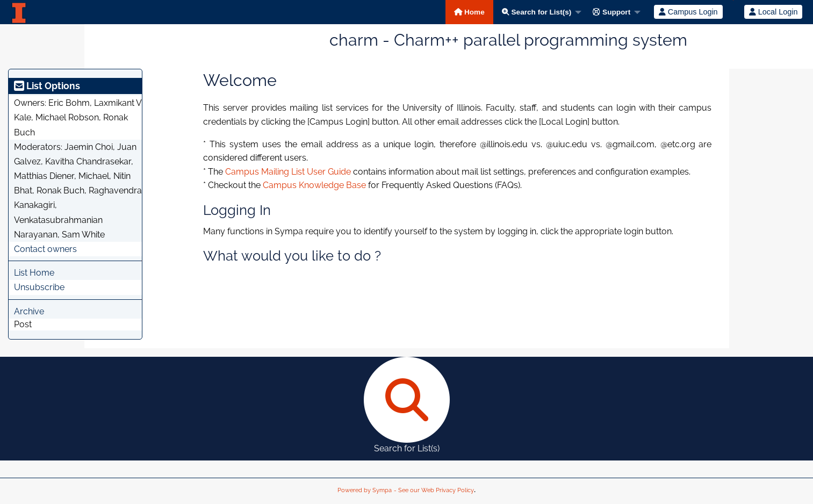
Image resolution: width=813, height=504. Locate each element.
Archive (29, 311)
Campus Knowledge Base (314, 185)
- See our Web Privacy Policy (434, 490)
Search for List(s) (537, 12)
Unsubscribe (39, 287)
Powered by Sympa (365, 490)
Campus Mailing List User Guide (288, 172)
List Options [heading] (47, 86)
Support (611, 12)
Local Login (774, 12)
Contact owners (45, 249)
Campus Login (688, 12)
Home (469, 12)
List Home (34, 273)
